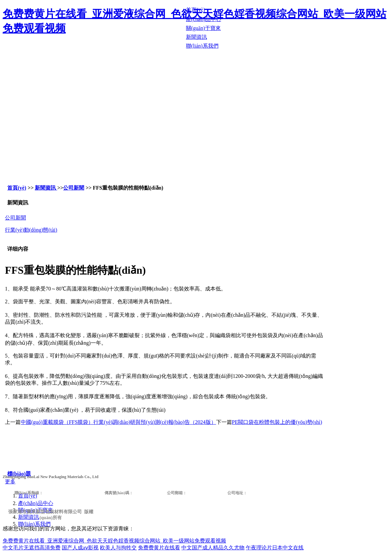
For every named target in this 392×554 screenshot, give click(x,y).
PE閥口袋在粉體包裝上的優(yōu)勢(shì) (277, 422)
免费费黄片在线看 (159, 548)
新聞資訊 (46, 188)
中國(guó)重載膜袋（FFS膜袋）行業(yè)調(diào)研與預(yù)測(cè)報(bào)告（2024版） (118, 422)
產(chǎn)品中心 (36, 503)
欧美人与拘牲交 (118, 548)
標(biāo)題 (19, 474)
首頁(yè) (17, 188)
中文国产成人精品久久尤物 (213, 548)
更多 (10, 482)
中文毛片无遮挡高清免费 (32, 548)
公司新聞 (74, 188)
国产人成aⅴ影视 (80, 548)
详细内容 (18, 249)
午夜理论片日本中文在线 (275, 548)
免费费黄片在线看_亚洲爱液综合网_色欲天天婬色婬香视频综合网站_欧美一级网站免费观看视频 (114, 541)
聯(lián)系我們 (34, 524)
